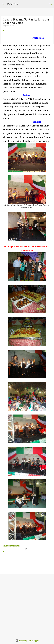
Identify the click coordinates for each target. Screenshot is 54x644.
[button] (4, 31)
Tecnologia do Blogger (27, 641)
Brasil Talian (12, 4)
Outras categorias (11, 546)
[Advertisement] (27, 605)
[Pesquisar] (51, 4)
